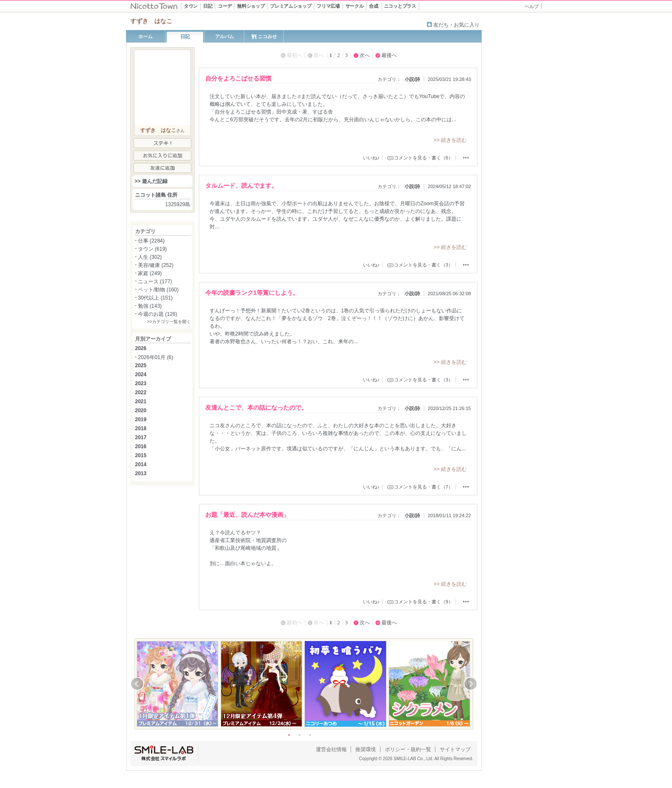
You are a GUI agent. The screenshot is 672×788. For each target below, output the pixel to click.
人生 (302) (150, 257)
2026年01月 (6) (156, 357)
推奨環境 (366, 749)
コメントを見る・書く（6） (423, 158)
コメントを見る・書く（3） (423, 265)
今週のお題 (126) (157, 314)
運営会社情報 (331, 749)
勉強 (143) (150, 306)
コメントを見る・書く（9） (423, 602)
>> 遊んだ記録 (151, 181)
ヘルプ (532, 6)
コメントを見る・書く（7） (423, 487)
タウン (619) (152, 249)
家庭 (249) (150, 273)
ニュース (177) (155, 282)
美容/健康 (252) (156, 265)
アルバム (225, 36)
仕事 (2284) (151, 241)
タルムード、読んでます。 (241, 186)
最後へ (389, 55)
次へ (365, 55)
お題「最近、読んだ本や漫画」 (247, 515)
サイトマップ (455, 749)
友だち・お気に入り (456, 25)
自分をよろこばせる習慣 (238, 78)
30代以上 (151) (155, 298)
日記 (185, 36)
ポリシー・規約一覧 (408, 749)
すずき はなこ (158, 130)
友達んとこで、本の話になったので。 (256, 407)
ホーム (145, 36)
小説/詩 (412, 79)
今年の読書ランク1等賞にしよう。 (252, 293)
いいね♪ (371, 158)
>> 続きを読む (450, 140)
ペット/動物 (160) (158, 290)
